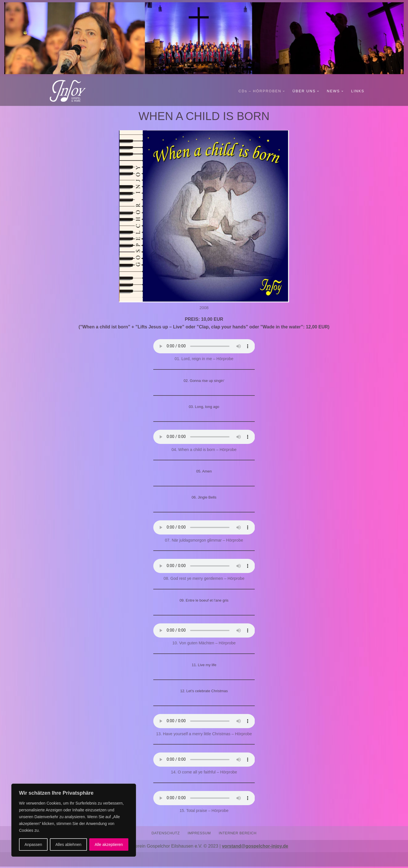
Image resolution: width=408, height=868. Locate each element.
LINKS (358, 91)
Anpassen (33, 845)
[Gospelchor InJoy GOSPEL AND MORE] (71, 91)
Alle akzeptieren (109, 845)
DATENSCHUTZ (165, 834)
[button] (283, 91)
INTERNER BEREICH (238, 834)
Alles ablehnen (68, 845)
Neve (48, 861)
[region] (74, 820)
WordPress (100, 861)
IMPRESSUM (199, 834)
